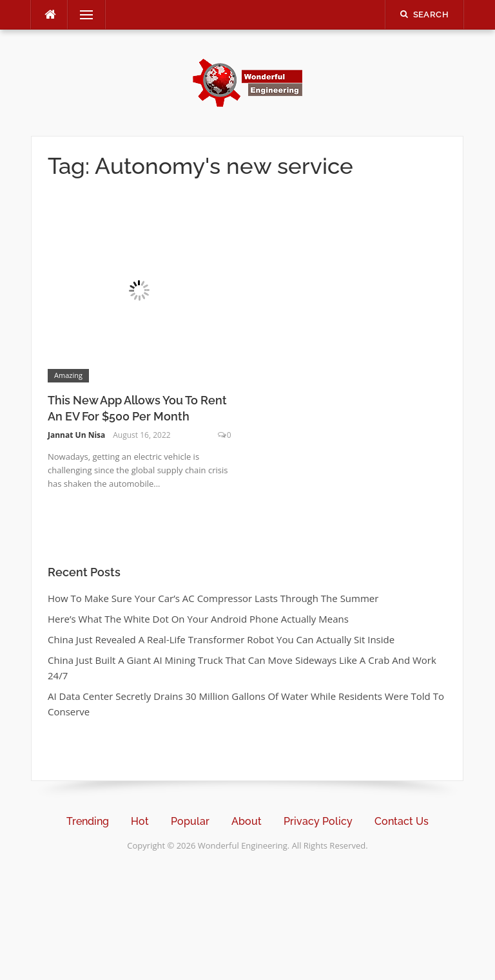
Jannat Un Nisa (76, 435)
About (247, 821)
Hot (140, 821)
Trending (88, 821)
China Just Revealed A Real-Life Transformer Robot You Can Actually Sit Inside (221, 639)
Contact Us (402, 821)
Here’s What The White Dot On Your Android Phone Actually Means (198, 619)
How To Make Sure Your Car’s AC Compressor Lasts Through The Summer (213, 598)
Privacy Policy (318, 821)
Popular (190, 821)
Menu (81, 15)
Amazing (68, 375)
